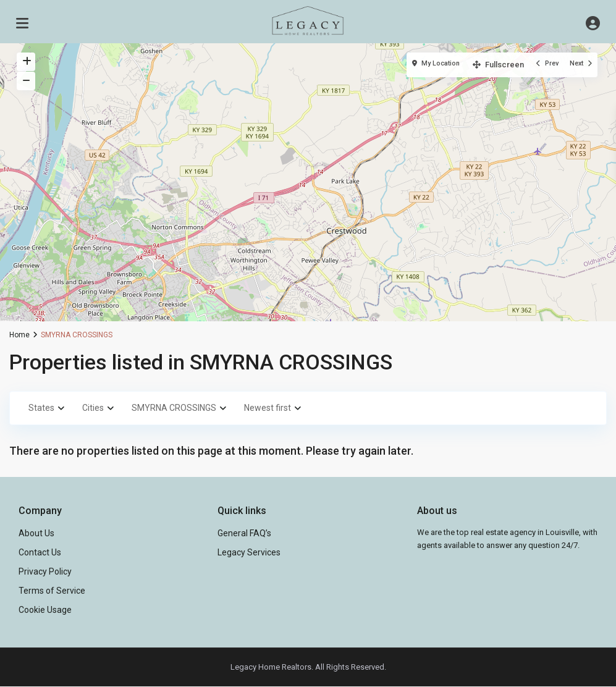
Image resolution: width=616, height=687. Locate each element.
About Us (36, 533)
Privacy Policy (45, 571)
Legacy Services (249, 552)
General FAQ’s (244, 533)
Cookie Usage (45, 610)
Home (19, 335)
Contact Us (40, 552)
